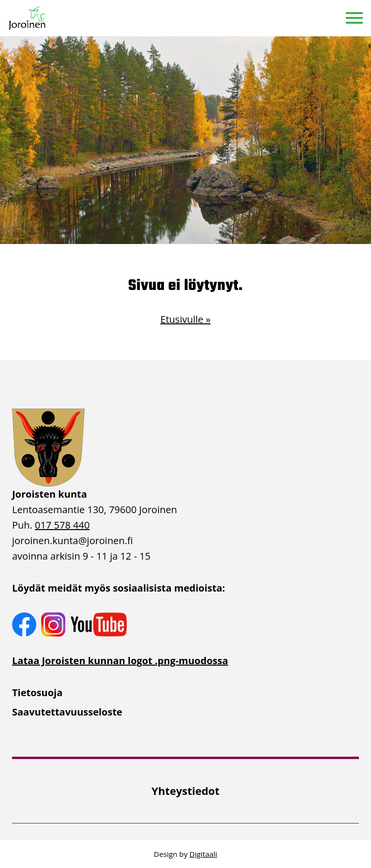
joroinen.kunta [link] (73, 541)
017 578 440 (62, 525)
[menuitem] (185, 693)
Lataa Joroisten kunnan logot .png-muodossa (120, 661)
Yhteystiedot (185, 791)
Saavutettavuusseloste (67, 712)
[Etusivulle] (28, 18)
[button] (354, 18)
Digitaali (203, 854)
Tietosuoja (37, 693)
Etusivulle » (186, 319)
